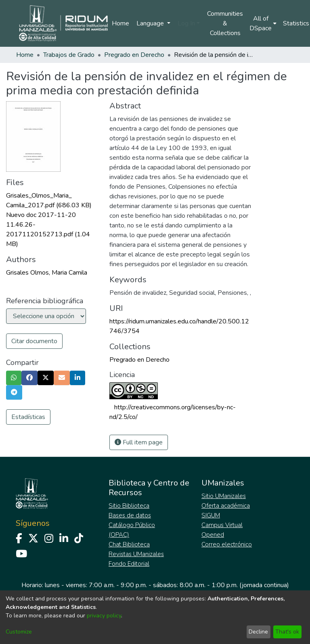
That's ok (287, 632)
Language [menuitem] (151, 23)
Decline (258, 632)
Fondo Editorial (129, 564)
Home (120, 23)
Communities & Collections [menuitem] (225, 23)
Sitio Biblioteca (129, 506)
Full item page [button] (139, 442)
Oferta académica (226, 506)
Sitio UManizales (224, 496)
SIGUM (211, 515)
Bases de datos (130, 515)
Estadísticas (28, 417)
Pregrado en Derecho (134, 55)
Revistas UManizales (136, 554)
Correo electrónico (227, 544)
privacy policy (104, 616)
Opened (213, 535)
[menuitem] (263, 23)
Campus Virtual (222, 525)
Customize (19, 632)
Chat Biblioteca (129, 544)
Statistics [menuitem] (296, 23)
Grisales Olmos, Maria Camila (47, 273)
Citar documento (34, 341)
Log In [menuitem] (186, 23)
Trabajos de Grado (69, 55)
